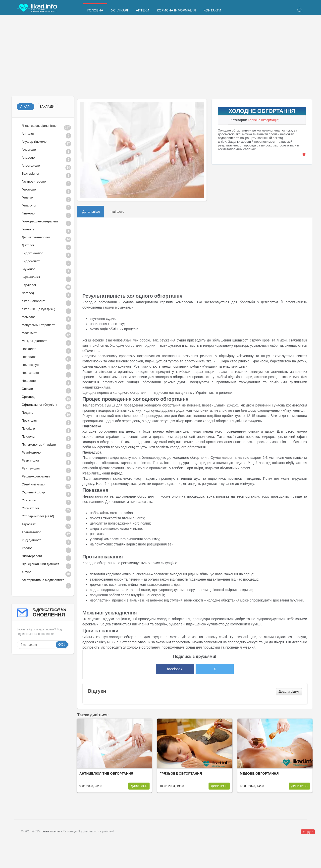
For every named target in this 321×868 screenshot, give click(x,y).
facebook (175, 669)
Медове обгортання (259, 773)
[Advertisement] (160, 56)
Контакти (211, 11)
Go (61, 644)
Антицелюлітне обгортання (106, 773)
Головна (95, 11)
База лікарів (51, 831)
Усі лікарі (119, 11)
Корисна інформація (175, 11)
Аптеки (141, 11)
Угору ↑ (308, 832)
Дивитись (139, 786)
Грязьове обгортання (181, 773)
